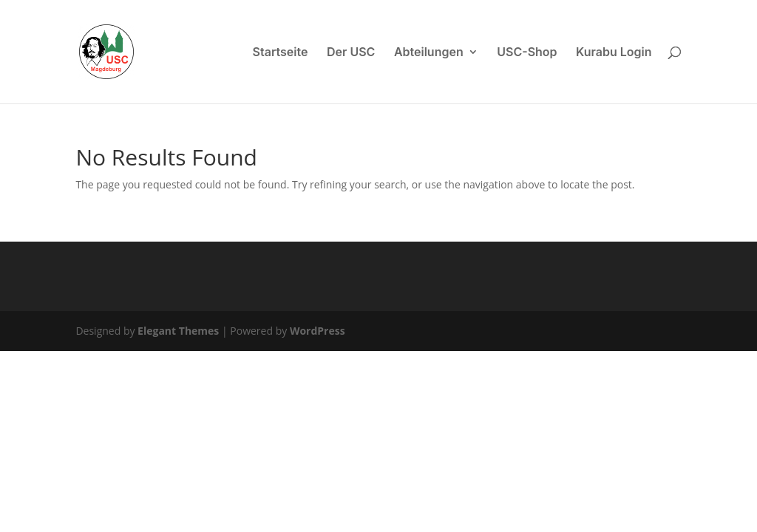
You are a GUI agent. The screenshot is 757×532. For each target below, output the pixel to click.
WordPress (318, 331)
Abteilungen (429, 53)
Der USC (351, 53)
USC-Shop (527, 53)
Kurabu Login (614, 53)
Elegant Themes (178, 331)
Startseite (281, 53)
